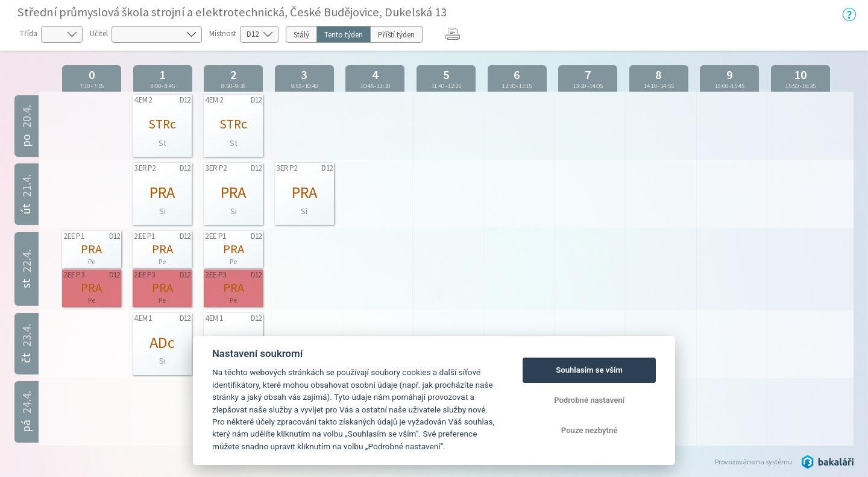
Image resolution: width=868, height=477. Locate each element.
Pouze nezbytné (590, 430)
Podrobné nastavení (589, 400)
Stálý (301, 35)
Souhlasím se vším (589, 370)
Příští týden (396, 35)
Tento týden (344, 35)
